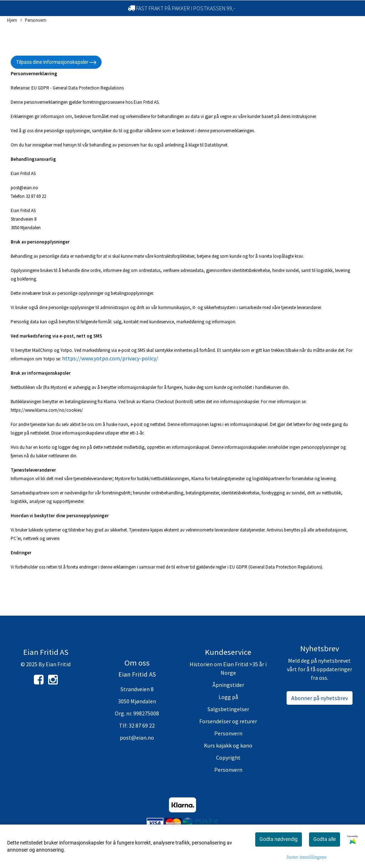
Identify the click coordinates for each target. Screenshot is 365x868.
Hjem (12, 20)
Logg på (228, 697)
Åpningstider (228, 685)
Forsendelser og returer (228, 721)
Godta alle (325, 839)
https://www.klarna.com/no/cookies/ (47, 410)
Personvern (33, 20)
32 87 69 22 (142, 725)
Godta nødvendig (279, 839)
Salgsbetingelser (228, 709)
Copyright (228, 757)
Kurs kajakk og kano (228, 745)
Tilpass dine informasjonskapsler (56, 62)
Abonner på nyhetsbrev (320, 698)
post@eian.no (137, 738)
